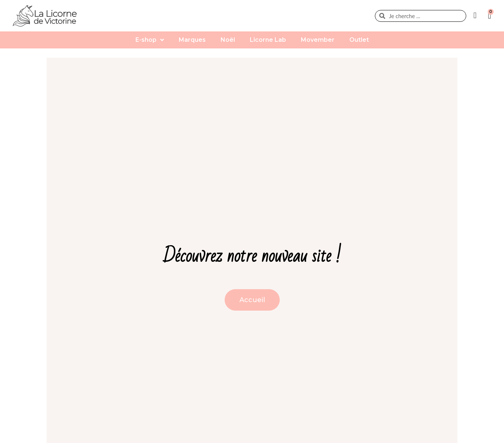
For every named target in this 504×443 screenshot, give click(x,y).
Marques (192, 40)
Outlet (359, 40)
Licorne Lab (268, 40)
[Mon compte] (477, 16)
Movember (318, 40)
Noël (228, 40)
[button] (252, 300)
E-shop (150, 40)
